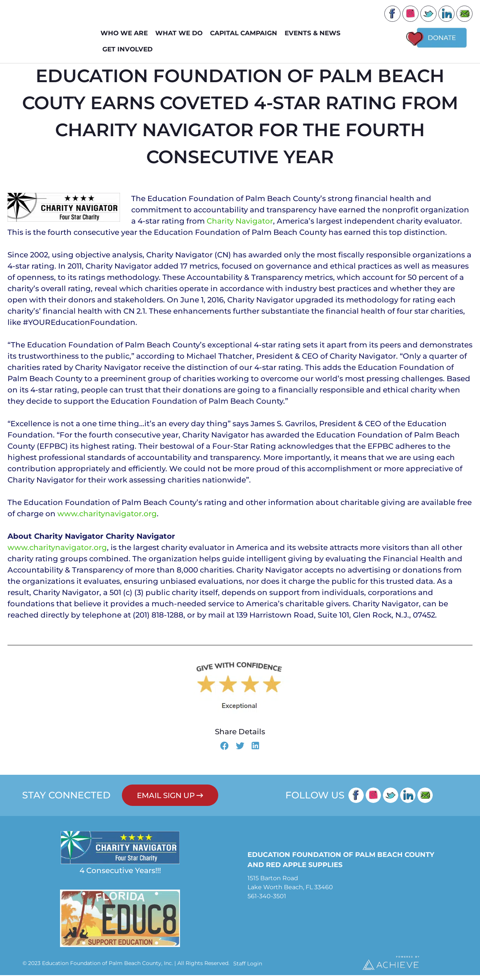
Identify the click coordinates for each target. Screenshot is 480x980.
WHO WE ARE (126, 33)
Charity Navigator (240, 226)
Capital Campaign (245, 33)
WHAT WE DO (181, 33)
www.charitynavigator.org (107, 519)
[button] (224, 751)
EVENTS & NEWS (314, 33)
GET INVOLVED (129, 49)
